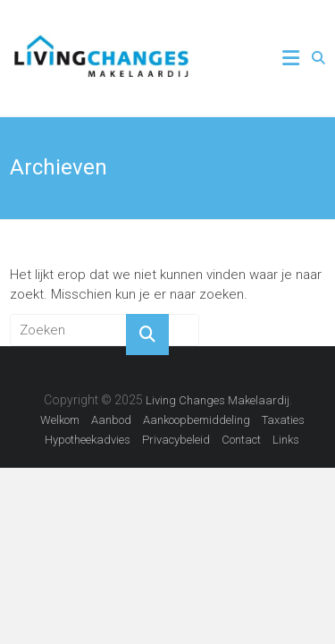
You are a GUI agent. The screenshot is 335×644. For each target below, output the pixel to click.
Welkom (60, 420)
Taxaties (283, 420)
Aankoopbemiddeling (197, 420)
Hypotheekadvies (88, 440)
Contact (241, 440)
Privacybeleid (176, 440)
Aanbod (111, 420)
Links (286, 440)
